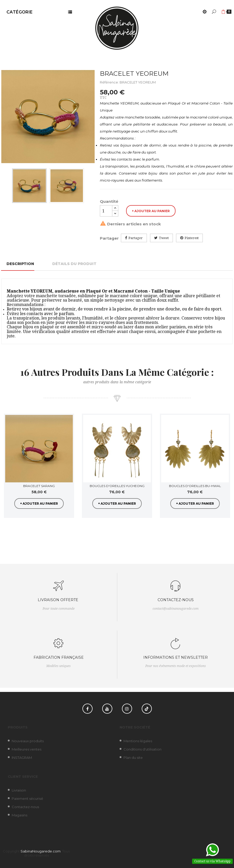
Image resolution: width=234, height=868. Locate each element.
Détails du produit (74, 264)
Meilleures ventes (27, 749)
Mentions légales (138, 741)
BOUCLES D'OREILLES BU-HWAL (195, 486)
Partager (136, 238)
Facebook (87, 709)
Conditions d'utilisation (142, 749)
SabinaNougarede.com (41, 851)
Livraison (19, 790)
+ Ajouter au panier (151, 211)
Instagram (127, 709)
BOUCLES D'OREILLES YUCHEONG (117, 486)
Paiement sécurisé (27, 798)
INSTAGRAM (22, 758)
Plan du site (133, 758)
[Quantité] (106, 211)
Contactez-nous (25, 807)
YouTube (107, 709)
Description (20, 264)
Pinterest (192, 238)
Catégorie (20, 12)
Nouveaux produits (28, 741)
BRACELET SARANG (39, 486)
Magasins (19, 815)
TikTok (147, 709)
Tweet (164, 238)
